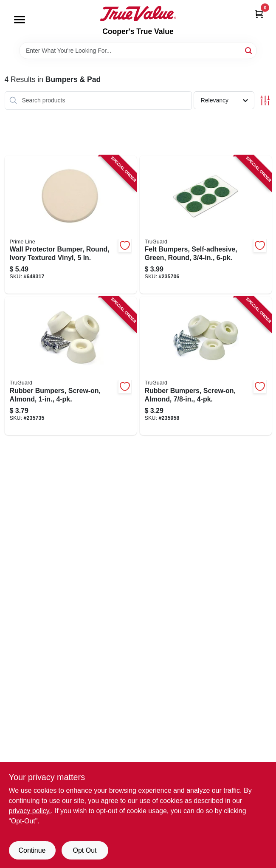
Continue (32, 850)
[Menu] (20, 20)
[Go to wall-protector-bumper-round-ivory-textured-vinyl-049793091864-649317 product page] (71, 225)
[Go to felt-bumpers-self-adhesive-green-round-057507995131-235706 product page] (206, 225)
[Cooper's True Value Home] (138, 14)
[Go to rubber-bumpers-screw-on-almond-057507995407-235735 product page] (71, 366)
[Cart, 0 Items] (259, 14)
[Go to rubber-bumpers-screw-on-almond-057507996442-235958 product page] (206, 366)
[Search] (249, 50)
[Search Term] (138, 51)
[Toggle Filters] (265, 100)
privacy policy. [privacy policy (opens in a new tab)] (30, 811)
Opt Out (84, 850)
